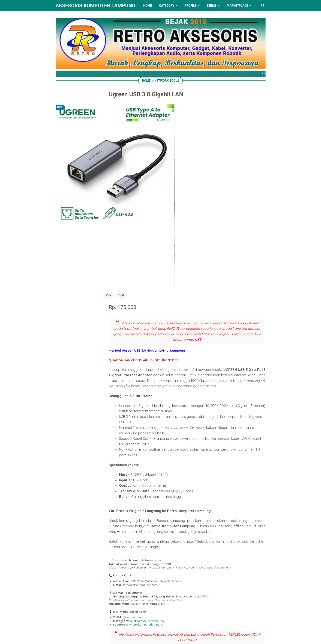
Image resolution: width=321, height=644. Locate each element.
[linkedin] (161, 619)
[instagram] (187, 619)
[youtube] (174, 619)
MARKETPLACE (237, 6)
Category (167, 6)
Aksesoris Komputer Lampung (96, 6)
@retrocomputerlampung (174, 433)
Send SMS (173, 477)
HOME (148, 6)
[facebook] (139, 509)
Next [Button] (99, 212)
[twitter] (149, 509)
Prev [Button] (86, 212)
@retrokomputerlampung (173, 437)
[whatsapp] (158, 509)
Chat (146, 477)
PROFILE (190, 6)
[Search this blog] (263, 6)
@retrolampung (161, 430)
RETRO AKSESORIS (172, 637)
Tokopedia (145, 489)
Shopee (163, 489)
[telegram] (168, 509)
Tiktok (179, 489)
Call (200, 477)
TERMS (212, 6)
